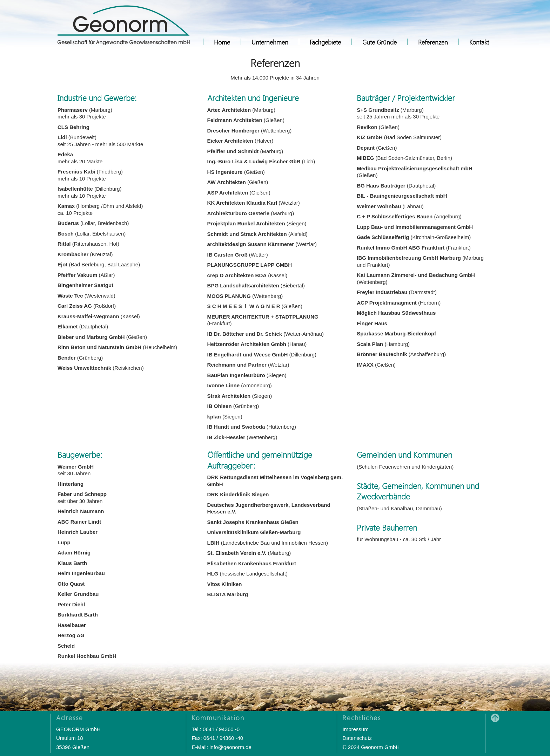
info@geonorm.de (230, 747)
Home (222, 42)
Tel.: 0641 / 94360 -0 (216, 729)
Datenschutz (357, 738)
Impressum (355, 729)
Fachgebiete (325, 42)
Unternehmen (270, 42)
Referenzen (433, 42)
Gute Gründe (380, 42)
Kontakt (479, 42)
